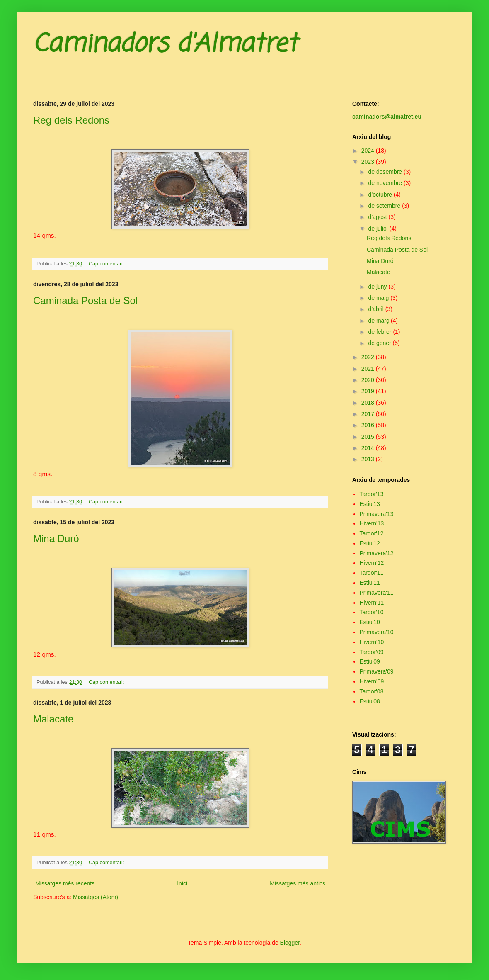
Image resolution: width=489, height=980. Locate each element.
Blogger (290, 943)
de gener (380, 343)
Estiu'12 (370, 543)
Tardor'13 (372, 494)
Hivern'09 (372, 681)
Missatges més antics (298, 883)
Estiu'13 (370, 504)
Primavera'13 (377, 514)
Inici (182, 883)
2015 (369, 437)
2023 (369, 162)
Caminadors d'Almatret (165, 45)
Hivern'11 (372, 603)
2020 (369, 380)
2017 (369, 414)
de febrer (380, 332)
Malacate (53, 719)
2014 (369, 448)
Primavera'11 (377, 593)
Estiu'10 (370, 622)
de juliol (379, 229)
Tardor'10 (372, 612)
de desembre (386, 172)
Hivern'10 (372, 642)
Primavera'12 (377, 553)
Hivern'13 (372, 523)
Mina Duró (56, 539)
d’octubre (381, 195)
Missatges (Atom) (96, 897)
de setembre (385, 206)
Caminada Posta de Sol (85, 300)
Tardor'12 (372, 533)
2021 (369, 369)
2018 (369, 403)
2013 (369, 459)
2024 (369, 151)
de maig (379, 298)
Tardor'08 (372, 691)
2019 (369, 391)
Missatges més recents (65, 883)
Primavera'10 (377, 632)
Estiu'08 (370, 701)
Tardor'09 (372, 652)
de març (379, 321)
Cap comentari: (107, 264)
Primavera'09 (377, 671)
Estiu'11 (370, 583)
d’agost (378, 217)
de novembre (386, 183)
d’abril (376, 309)
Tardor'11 (372, 573)
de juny (378, 287)
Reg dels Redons (71, 120)
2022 (369, 357)
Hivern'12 (372, 563)
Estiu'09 (370, 661)
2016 (369, 425)
